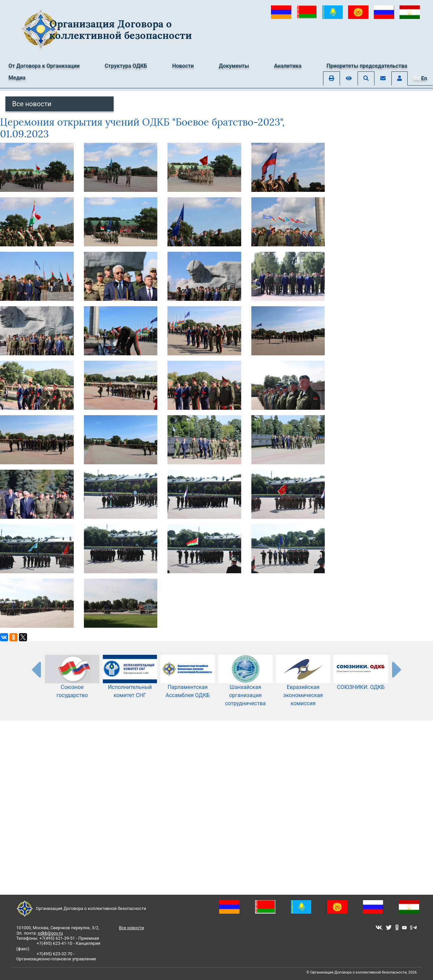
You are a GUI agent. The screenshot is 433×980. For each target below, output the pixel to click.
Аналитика (288, 66)
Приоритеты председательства (367, 66)
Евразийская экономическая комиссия (303, 686)
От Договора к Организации (44, 66)
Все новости (32, 104)
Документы (234, 66)
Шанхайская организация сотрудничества (245, 686)
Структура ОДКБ (126, 66)
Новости (183, 66)
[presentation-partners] (36, 669)
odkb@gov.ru (50, 933)
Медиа (17, 78)
